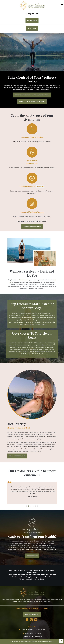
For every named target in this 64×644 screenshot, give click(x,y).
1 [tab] (26, 506)
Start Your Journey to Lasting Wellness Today (32, 95)
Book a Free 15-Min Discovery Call (32, 101)
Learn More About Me (17, 456)
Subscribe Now (32, 556)
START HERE (32, 28)
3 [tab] (31, 506)
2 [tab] (28, 506)
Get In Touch (32, 20)
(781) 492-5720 (32, 14)
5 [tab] (35, 506)
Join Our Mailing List (32, 614)
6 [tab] (38, 506)
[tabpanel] (32, 493)
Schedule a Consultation (32, 226)
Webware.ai (50, 642)
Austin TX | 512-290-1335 (33, 633)
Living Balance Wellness (30, 642)
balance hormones (24, 280)
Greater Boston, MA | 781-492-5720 (33, 630)
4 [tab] (33, 506)
